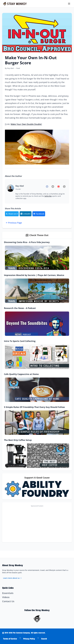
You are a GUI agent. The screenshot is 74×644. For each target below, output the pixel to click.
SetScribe (48, 196)
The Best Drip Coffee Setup (18, 440)
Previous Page (14, 223)
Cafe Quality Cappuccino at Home (21, 374)
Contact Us (8, 601)
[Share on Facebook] (39, 214)
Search (44, 639)
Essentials (8, 593)
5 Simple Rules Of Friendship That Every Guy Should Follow (34, 407)
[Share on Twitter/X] (12, 214)
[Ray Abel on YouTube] (59, 187)
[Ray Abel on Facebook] (48, 187)
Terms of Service (10, 639)
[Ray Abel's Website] (65, 187)
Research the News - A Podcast (20, 308)
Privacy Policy (29, 639)
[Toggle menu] (69, 4)
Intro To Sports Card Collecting (20, 341)
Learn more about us (12, 578)
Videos (6, 597)
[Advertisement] (37, 524)
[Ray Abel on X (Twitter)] (53, 187)
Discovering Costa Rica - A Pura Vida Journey (27, 242)
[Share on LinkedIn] (26, 214)
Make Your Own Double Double (26, 124)
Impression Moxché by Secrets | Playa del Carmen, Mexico (34, 275)
